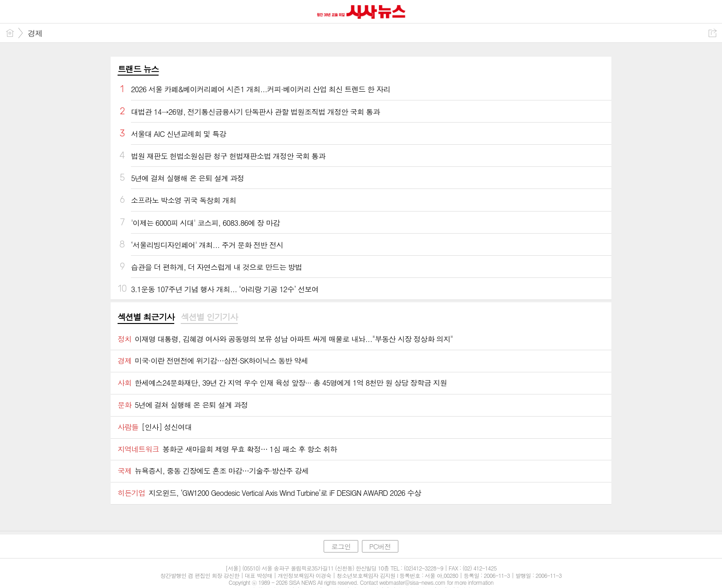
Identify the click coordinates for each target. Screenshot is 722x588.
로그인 (341, 546)
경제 (35, 33)
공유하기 (713, 33)
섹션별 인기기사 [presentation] (209, 317)
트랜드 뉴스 (138, 69)
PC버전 (380, 546)
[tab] (146, 318)
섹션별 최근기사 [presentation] (146, 317)
